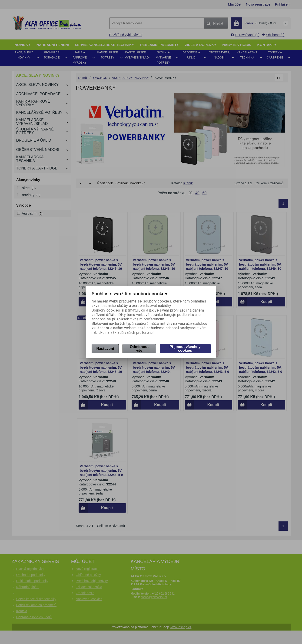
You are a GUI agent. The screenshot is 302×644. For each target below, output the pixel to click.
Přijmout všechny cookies (185, 349)
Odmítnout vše (139, 349)
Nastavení (105, 349)
